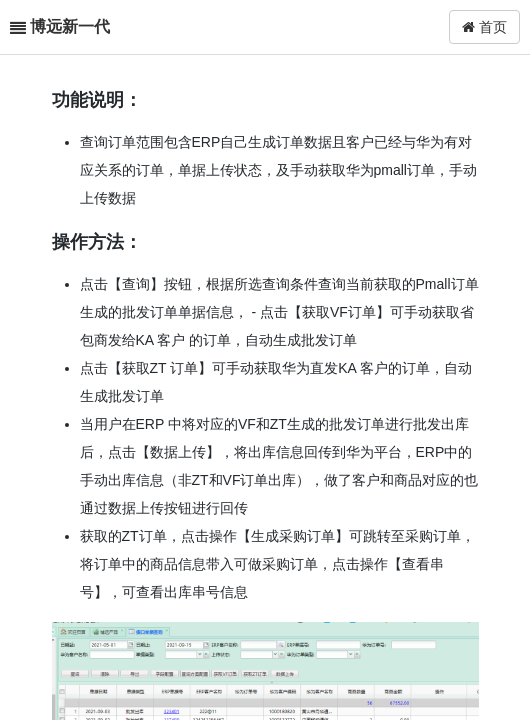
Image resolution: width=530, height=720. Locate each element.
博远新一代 (70, 26)
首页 (484, 27)
